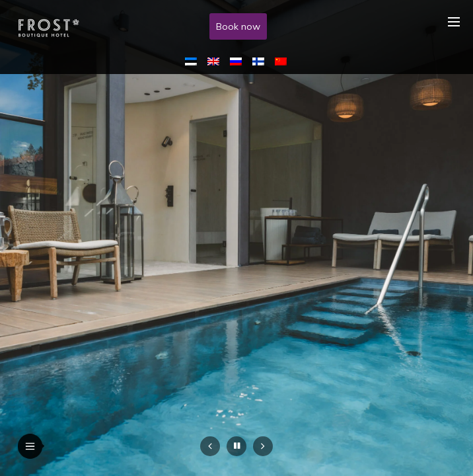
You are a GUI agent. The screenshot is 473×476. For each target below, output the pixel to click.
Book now (238, 26)
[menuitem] (194, 61)
